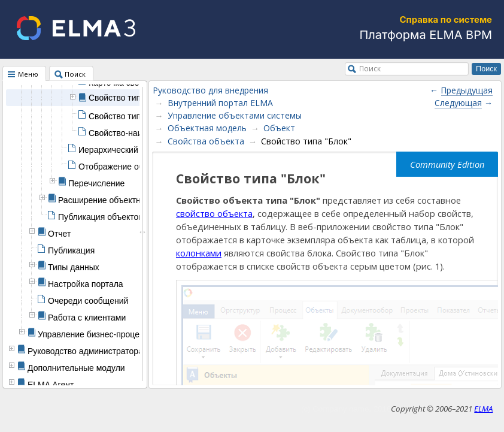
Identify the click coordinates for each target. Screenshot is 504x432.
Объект (279, 128)
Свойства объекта (206, 141)
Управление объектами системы (235, 115)
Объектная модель (207, 128)
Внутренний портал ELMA (220, 103)
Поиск (370, 68)
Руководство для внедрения (210, 90)
